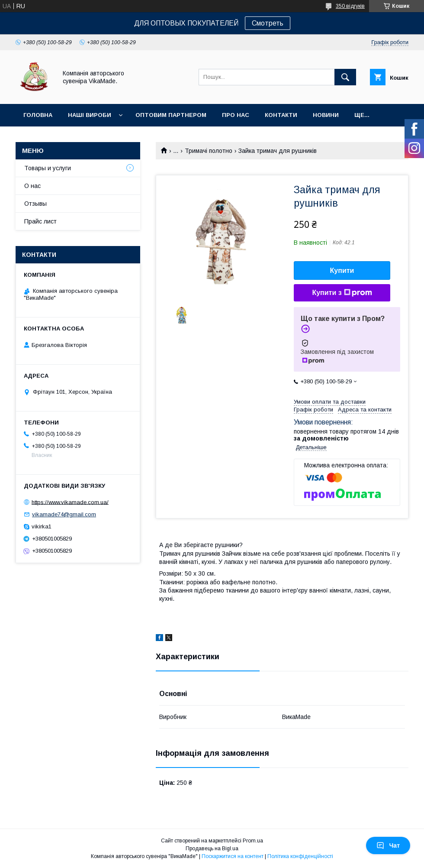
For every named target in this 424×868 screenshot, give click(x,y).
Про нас (236, 115)
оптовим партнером (171, 115)
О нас (32, 186)
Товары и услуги (48, 168)
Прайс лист (40, 221)
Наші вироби (90, 115)
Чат (388, 845)
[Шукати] (345, 77)
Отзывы (35, 204)
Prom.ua (253, 841)
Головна (38, 115)
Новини (326, 115)
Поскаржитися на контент (233, 856)
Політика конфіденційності (300, 856)
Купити (342, 270)
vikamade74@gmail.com (64, 514)
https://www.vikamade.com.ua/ (70, 502)
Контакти (281, 115)
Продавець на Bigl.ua (212, 849)
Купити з (342, 293)
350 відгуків (350, 6)
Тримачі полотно (209, 151)
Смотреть (268, 23)
